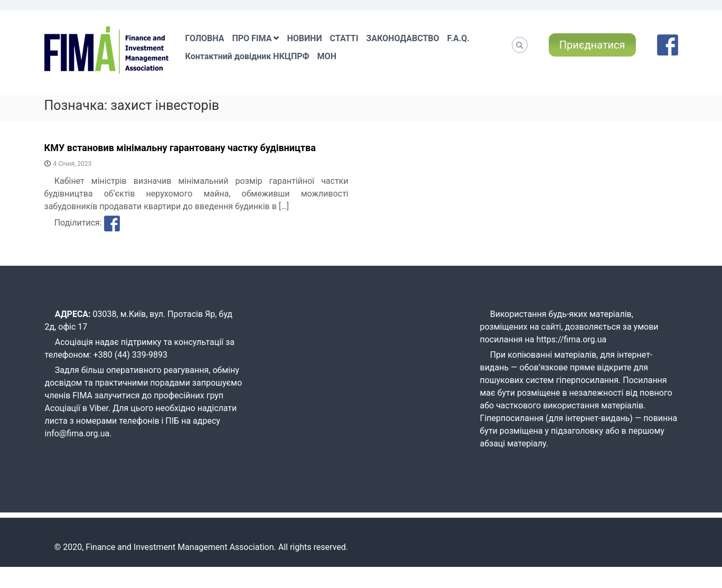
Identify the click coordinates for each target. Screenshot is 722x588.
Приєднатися (592, 45)
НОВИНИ (304, 38)
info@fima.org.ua (77, 433)
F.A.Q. (458, 38)
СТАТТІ (344, 38)
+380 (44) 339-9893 (130, 355)
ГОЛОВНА (205, 38)
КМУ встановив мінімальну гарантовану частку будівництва (180, 148)
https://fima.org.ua (572, 339)
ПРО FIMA (252, 38)
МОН (327, 56)
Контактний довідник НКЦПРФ (247, 56)
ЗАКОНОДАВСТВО (402, 38)
